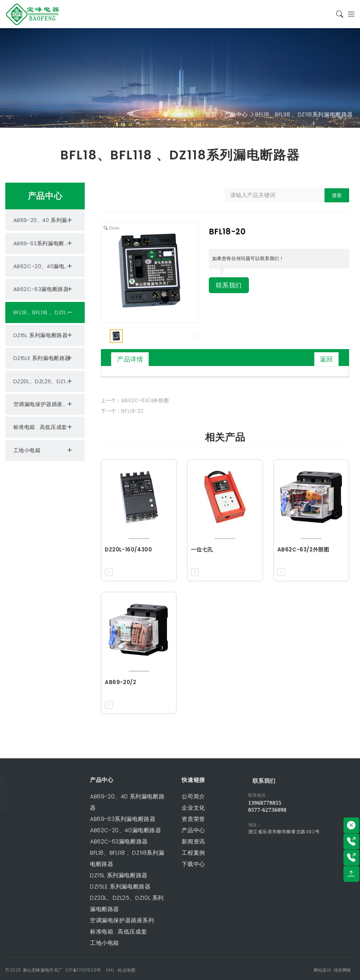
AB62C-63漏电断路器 (44, 289)
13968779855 (287, 803)
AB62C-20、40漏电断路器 (47, 266)
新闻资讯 (166, 842)
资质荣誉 (166, 819)
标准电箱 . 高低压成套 (44, 427)
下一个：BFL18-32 (122, 411)
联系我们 (230, 286)
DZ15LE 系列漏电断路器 (44, 358)
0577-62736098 (290, 810)
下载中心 (166, 864)
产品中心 (236, 115)
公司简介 (166, 796)
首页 (211, 115)
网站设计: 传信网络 (332, 970)
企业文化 (166, 808)
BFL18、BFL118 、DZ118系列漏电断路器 (304, 115)
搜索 (337, 195)
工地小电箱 (44, 450)
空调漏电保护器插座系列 (44, 404)
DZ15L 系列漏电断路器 (44, 335)
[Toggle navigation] (349, 14)
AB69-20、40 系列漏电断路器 (49, 220)
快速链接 (166, 780)
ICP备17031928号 (83, 970)
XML (110, 970)
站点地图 (127, 970)
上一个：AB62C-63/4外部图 (135, 400)
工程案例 (166, 853)
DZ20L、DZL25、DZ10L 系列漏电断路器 (49, 381)
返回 (326, 359)
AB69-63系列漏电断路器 (44, 244)
